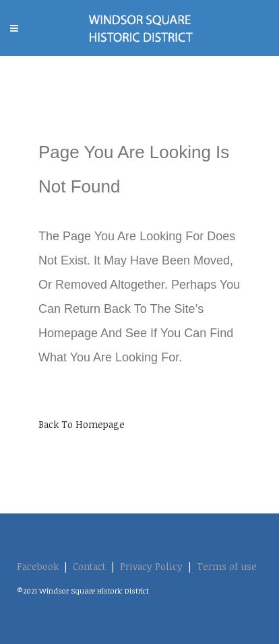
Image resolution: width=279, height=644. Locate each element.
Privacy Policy (151, 566)
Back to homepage (82, 425)
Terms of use (227, 566)
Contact (89, 566)
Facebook (38, 566)
